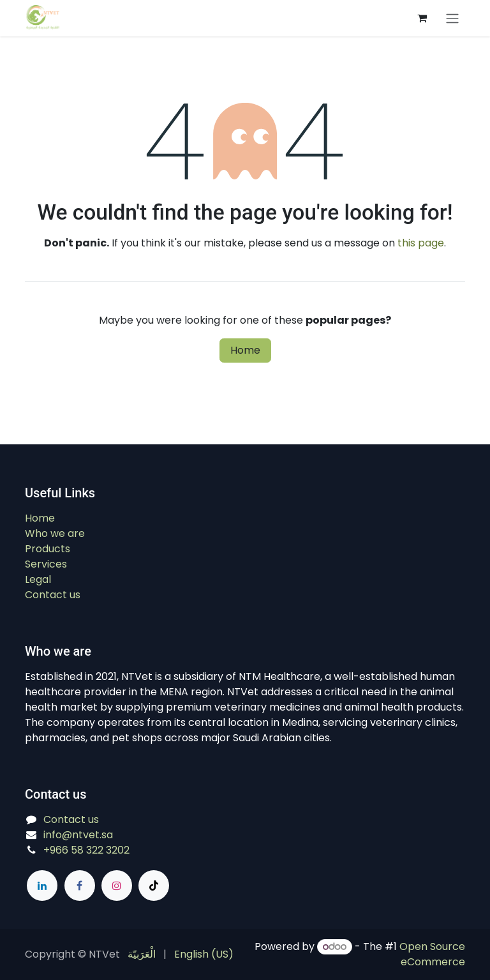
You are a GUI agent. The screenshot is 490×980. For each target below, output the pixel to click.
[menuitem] (142, 954)
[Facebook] (80, 886)
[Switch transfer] (452, 18)
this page (421, 243)
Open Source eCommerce (432, 954)
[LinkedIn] (42, 886)
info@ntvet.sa (78, 835)
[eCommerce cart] (422, 18)
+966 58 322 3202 (86, 850)
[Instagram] (117, 886)
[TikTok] (154, 886)
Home (245, 350)
